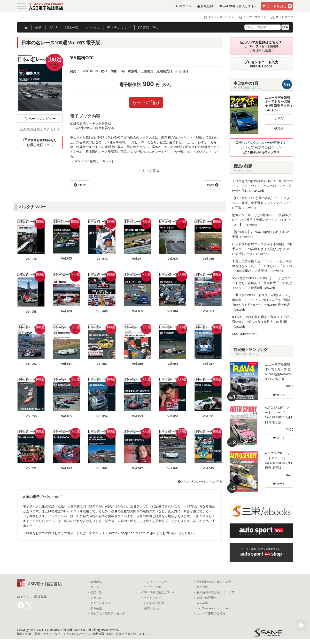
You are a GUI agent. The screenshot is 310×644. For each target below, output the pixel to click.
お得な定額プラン (40, 142)
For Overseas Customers (213, 608)
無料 (39, 28)
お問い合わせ (152, 608)
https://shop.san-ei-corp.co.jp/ (132, 533)
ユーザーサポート (251, 17)
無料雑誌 (96, 582)
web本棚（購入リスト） (238, 6)
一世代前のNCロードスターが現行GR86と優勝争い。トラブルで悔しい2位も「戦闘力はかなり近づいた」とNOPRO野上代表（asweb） (262, 302)
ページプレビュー (40, 118)
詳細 (279, 128)
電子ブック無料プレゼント (108, 613)
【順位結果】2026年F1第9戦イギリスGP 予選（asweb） (262, 234)
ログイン (184, 6)
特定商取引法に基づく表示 (214, 582)
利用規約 (202, 587)
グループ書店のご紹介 (211, 613)
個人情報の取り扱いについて (215, 592)
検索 (285, 27)
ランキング (119, 28)
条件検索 (96, 608)
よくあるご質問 (154, 603)
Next (82, 185)
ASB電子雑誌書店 (45, 584)
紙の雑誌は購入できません (40, 129)
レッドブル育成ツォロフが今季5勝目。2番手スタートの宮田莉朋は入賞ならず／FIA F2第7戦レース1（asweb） (262, 249)
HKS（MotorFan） (245, 334)
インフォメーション (217, 17)
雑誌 (72, 28)
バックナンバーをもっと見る (200, 481)
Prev (210, 185)
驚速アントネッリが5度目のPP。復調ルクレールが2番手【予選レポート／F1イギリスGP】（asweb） (262, 220)
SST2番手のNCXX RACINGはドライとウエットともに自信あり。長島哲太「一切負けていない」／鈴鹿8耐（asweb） (262, 283)
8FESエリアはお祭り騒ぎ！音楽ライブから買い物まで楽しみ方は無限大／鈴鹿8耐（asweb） (262, 322)
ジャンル (93, 28)
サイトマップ (280, 17)
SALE (53, 28)
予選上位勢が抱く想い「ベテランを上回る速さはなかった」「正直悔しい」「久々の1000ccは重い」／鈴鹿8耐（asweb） (262, 266)
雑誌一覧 (96, 592)
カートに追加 (146, 102)
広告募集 (202, 603)
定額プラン (149, 28)
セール (95, 587)
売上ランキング (101, 603)
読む (279, 118)
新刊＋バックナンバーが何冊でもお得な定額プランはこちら (261, 147)
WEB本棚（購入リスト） (159, 592)
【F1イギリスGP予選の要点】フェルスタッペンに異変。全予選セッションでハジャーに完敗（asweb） (263, 203)
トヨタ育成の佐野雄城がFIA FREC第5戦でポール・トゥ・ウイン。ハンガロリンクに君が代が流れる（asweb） (262, 186)
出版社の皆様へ (207, 598)
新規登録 (205, 6)
